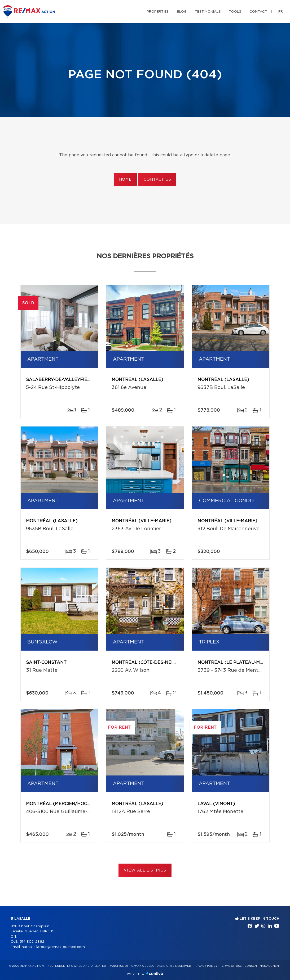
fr (281, 12)
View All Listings (145, 870)
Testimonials (208, 12)
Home (125, 180)
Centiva (155, 974)
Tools (235, 12)
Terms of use (231, 966)
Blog (182, 12)
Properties (158, 12)
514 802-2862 (32, 942)
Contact (258, 12)
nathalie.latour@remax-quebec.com (53, 947)
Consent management (263, 966)
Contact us (157, 180)
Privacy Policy (206, 966)
